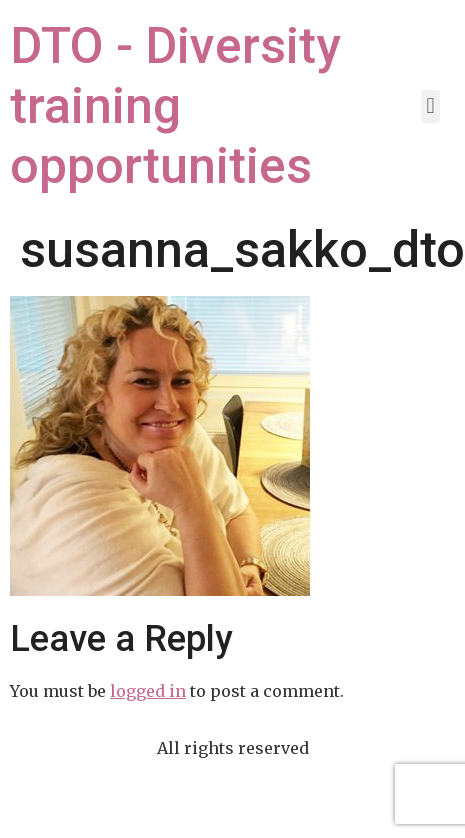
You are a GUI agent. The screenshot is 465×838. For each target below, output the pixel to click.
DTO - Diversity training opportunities (175, 106)
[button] (430, 106)
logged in (148, 691)
